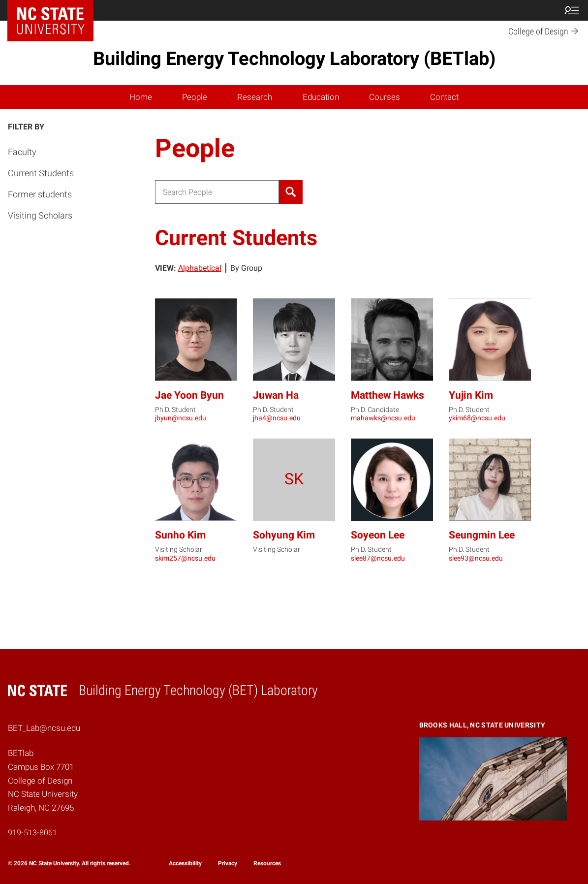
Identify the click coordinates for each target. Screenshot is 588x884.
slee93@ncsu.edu (476, 558)
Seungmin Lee (482, 535)
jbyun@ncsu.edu (181, 418)
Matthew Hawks (387, 395)
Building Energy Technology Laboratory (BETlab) (294, 59)
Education (321, 97)
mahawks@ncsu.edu (383, 418)
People (195, 97)
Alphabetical (200, 268)
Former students (40, 194)
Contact (444, 97)
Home (141, 97)
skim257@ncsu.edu (185, 558)
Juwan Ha (276, 395)
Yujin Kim (471, 395)
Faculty (22, 152)
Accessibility (185, 863)
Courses (385, 97)
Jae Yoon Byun (189, 395)
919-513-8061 (32, 833)
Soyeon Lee (378, 535)
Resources (267, 863)
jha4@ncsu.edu (277, 418)
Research (255, 97)
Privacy (228, 863)
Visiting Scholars (40, 215)
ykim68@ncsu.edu (477, 418)
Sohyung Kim (284, 535)
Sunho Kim (180, 535)
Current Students (41, 173)
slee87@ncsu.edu (378, 558)
